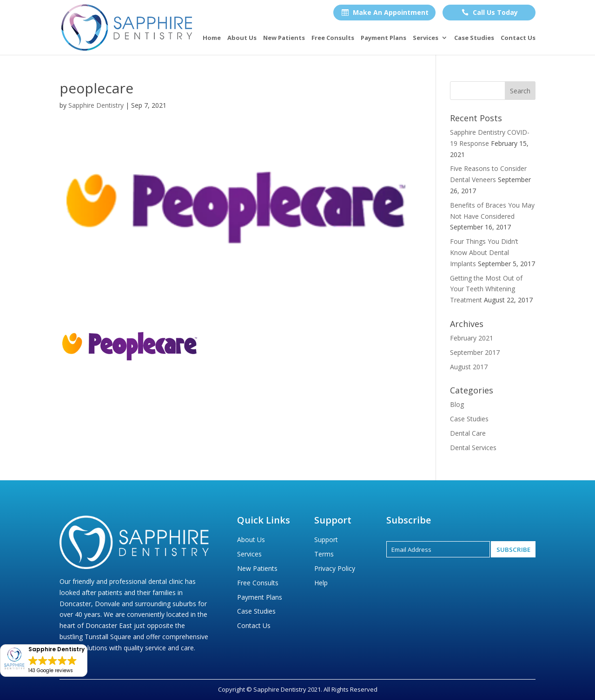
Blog (457, 404)
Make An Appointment (385, 12)
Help (321, 583)
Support (326, 540)
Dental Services (473, 448)
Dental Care (468, 433)
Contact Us (518, 38)
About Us (242, 38)
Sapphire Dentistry (96, 105)
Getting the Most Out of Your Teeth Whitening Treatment (486, 289)
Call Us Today (490, 12)
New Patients (284, 38)
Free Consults (333, 38)
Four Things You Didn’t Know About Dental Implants (484, 252)
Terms (324, 554)
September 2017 (475, 352)
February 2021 (472, 338)
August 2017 (469, 367)
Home (212, 38)
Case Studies (474, 38)
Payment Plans (383, 38)
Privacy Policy (335, 568)
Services (426, 38)
